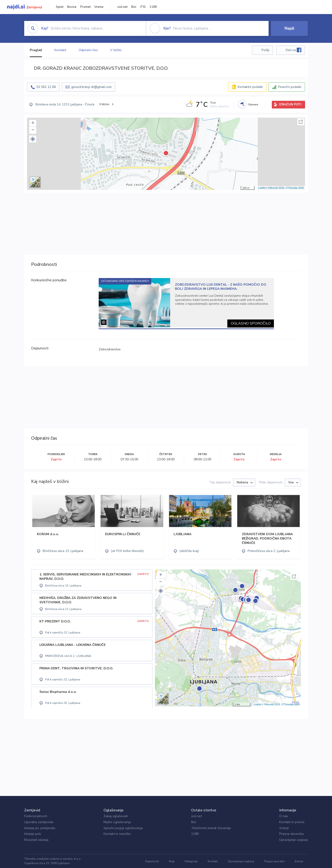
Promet (85, 7)
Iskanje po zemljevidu (40, 828)
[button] (33, 139)
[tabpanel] (186, 303)
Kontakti (60, 50)
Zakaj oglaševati (116, 816)
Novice (72, 7)
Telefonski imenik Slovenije (211, 828)
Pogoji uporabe (274, 861)
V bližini (116, 50)
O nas (284, 816)
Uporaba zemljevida (39, 822)
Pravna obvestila (291, 834)
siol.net (122, 7)
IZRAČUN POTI (290, 105)
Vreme (99, 7)
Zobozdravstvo (110, 349)
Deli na (293, 50)
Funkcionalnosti (36, 816)
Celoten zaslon (301, 122)
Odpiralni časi (88, 50)
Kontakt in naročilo (117, 834)
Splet (60, 7)
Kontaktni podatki (250, 87)
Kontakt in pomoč (292, 822)
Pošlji (265, 50)
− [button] (33, 130)
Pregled (36, 50)
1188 (153, 7)
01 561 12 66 (46, 87)
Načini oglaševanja (117, 822)
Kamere (253, 105)
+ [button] (33, 123)
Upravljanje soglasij (293, 840)
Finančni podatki (290, 87)
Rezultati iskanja (36, 840)
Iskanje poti (33, 834)
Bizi (134, 7)
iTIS (143, 7)
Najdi (289, 28)
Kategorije (191, 861)
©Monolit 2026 (276, 188)
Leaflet (262, 188)
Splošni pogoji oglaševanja (123, 828)
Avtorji (284, 828)
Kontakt (213, 861)
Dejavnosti (152, 861)
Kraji (172, 861)
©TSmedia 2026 (295, 188)
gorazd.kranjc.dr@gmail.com (91, 87)
